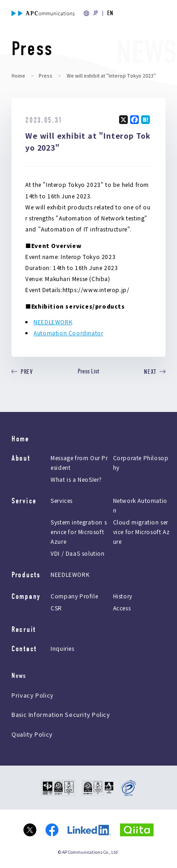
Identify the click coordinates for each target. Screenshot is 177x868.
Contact (24, 649)
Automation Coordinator (68, 333)
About (21, 458)
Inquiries (62, 648)
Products (26, 575)
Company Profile (74, 596)
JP (95, 13)
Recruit (24, 629)
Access (122, 608)
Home (18, 76)
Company (26, 596)
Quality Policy (32, 734)
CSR (56, 608)
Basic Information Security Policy (61, 714)
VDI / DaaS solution (77, 554)
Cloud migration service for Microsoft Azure (142, 532)
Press (46, 76)
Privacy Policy (33, 695)
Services (62, 501)
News (19, 676)
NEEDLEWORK (53, 322)
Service (24, 501)
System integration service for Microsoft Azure (79, 532)
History (123, 596)
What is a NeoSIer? (76, 480)
